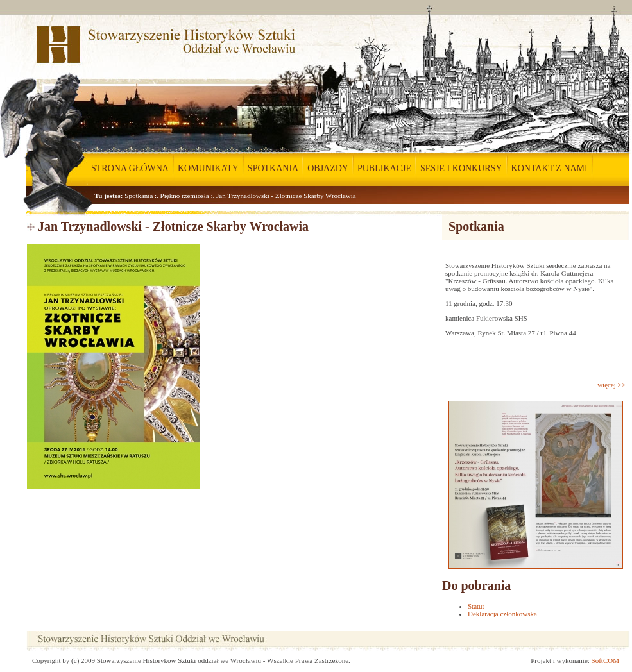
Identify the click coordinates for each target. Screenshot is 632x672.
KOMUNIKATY (208, 168)
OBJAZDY (328, 168)
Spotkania (139, 196)
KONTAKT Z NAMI (550, 168)
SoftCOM (605, 660)
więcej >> (611, 385)
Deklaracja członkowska (502, 614)
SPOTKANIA (273, 168)
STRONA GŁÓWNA (130, 168)
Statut (476, 606)
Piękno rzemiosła (185, 196)
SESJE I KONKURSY (461, 168)
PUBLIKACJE (384, 168)
